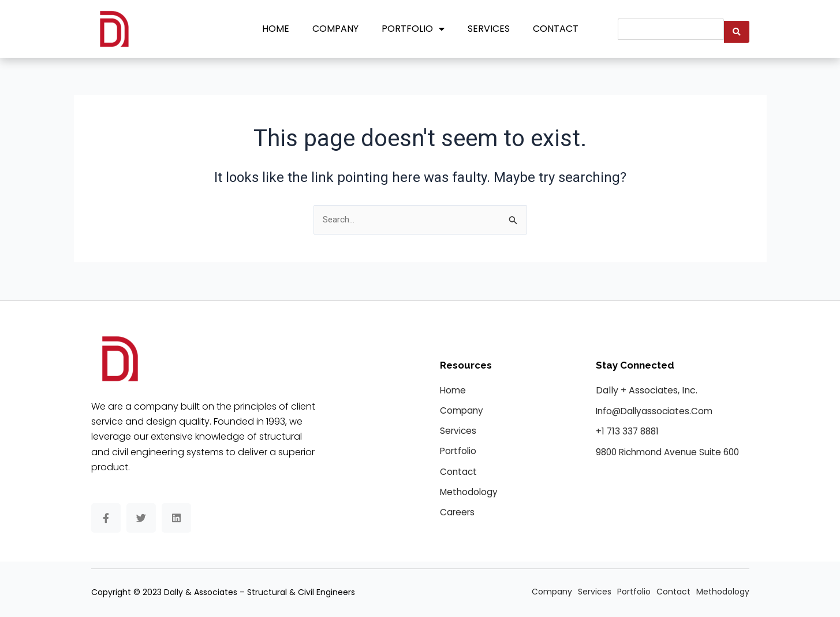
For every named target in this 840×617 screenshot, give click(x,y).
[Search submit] (737, 29)
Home (276, 29)
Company (335, 29)
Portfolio (413, 29)
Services (489, 29)
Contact (556, 29)
